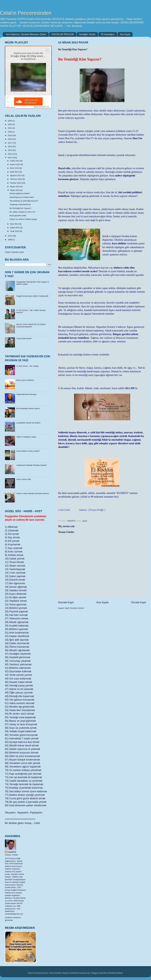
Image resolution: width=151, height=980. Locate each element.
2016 (10, 147)
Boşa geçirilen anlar (18, 216)
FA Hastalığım (108, 34)
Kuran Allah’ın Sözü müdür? (28, 451)
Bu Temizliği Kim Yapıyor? (20, 208)
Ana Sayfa (125, 34)
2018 (10, 139)
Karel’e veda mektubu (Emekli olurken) (33, 493)
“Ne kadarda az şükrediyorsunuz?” (24, 201)
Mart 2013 (15, 224)
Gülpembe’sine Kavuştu (26, 394)
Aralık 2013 (15, 161)
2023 (10, 124)
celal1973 (12, 852)
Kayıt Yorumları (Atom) (74, 608)
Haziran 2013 (16, 183)
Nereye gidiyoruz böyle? (20, 193)
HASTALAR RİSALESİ (63, 34)
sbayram (66, 973)
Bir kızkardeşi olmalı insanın (28, 408)
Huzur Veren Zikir (24, 479)
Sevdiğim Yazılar (87, 34)
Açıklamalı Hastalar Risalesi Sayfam (32, 465)
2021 (10, 128)
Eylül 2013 (15, 172)
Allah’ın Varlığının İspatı (26, 437)
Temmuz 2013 (16, 179)
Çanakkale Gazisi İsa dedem (28, 423)
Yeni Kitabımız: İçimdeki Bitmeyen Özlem (26, 34)
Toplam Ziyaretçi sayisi (14, 252)
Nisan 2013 (15, 190)
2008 (10, 240)
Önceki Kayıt (139, 602)
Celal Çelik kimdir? (24, 338)
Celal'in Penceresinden (26, 13)
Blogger (95, 973)
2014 (10, 154)
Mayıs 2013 (15, 187)
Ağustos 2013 (16, 175)
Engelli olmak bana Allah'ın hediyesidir (32, 296)
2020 (10, 132)
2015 (10, 150)
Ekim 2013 (15, 168)
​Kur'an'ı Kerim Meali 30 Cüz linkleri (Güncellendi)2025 (31, 325)
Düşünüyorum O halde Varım (22, 197)
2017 (10, 143)
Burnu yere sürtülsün (25, 380)
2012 (10, 236)
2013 (10, 158)
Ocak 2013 (15, 231)
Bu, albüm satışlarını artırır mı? (23, 212)
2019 (10, 135)
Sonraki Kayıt (66, 602)
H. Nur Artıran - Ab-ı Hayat (27, 366)
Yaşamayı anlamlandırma (20, 204)
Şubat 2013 (15, 228)
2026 (10, 121)
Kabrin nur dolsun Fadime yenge (23, 219)
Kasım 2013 (15, 164)
